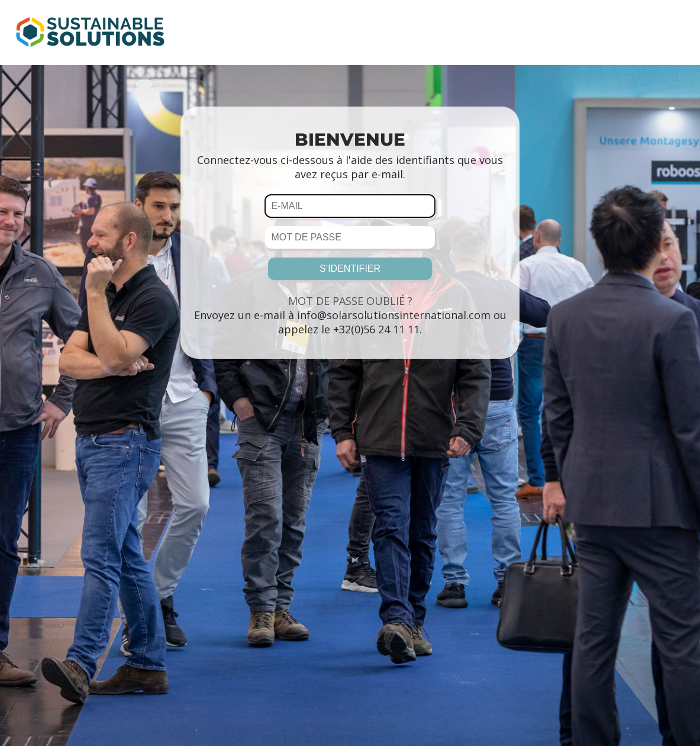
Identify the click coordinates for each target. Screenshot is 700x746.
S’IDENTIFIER (350, 269)
